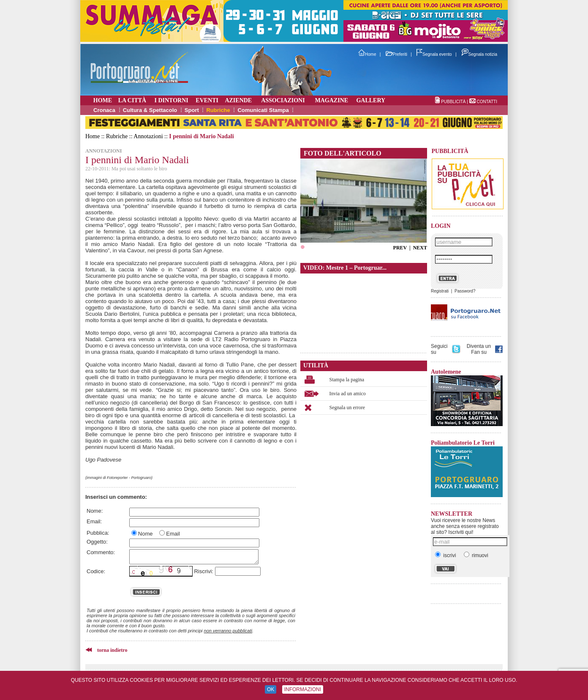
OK (271, 689)
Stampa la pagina (347, 380)
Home (367, 54)
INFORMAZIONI (303, 689)
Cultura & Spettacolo (150, 110)
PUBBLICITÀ (453, 102)
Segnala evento (434, 54)
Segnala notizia (479, 54)
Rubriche (218, 110)
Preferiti (396, 54)
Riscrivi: (204, 571)
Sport (192, 110)
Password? (465, 291)
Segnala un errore (347, 407)
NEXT (420, 248)
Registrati (440, 291)
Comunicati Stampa (263, 110)
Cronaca (104, 110)
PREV (400, 248)
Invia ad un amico (348, 394)
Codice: (96, 571)
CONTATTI (487, 102)
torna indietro (112, 650)
